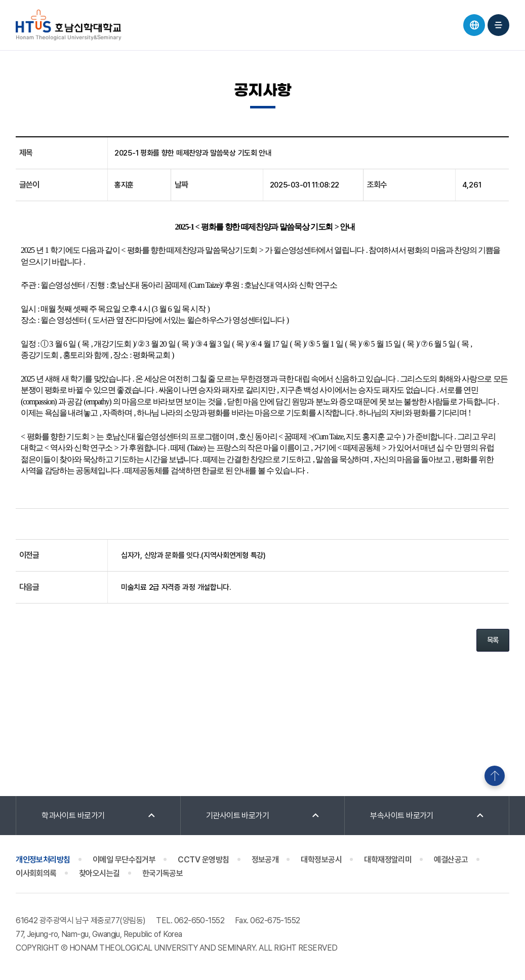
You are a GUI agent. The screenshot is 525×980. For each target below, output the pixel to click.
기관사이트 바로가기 (238, 816)
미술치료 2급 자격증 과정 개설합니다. (176, 587)
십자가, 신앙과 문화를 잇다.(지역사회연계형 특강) (193, 555)
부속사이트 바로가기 (402, 816)
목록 (493, 640)
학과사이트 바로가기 (73, 816)
